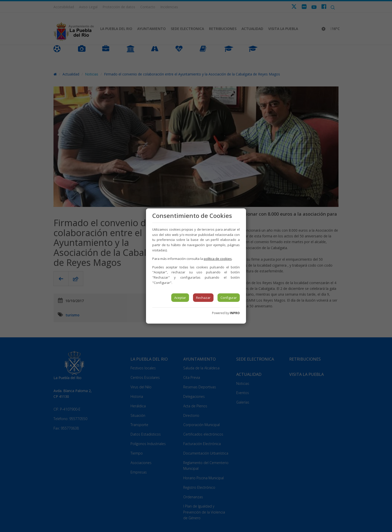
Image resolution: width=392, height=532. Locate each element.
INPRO (235, 313)
